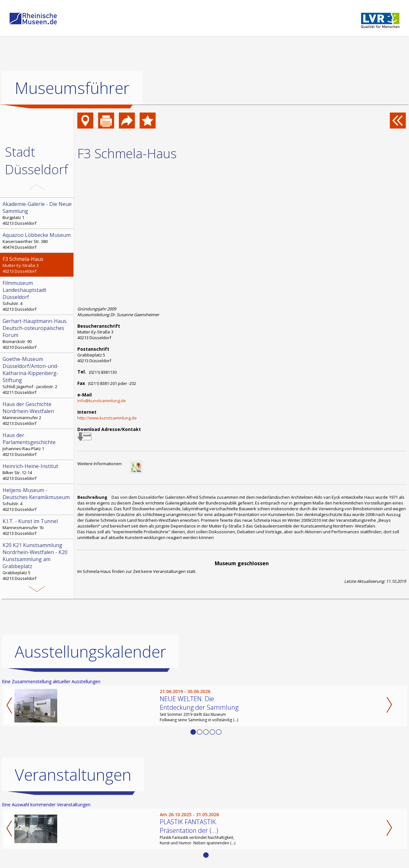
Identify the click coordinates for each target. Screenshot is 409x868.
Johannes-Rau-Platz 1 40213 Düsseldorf (37, 444)
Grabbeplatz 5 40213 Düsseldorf (37, 561)
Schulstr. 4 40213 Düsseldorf (37, 296)
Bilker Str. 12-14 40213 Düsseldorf (37, 472)
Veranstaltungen (73, 775)
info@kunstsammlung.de (102, 401)
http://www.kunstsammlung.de (107, 418)
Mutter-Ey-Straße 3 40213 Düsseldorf (37, 265)
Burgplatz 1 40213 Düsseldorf (37, 213)
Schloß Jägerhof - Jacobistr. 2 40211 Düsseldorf (37, 375)
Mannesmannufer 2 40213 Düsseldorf (37, 413)
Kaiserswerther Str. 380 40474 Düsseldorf (37, 241)
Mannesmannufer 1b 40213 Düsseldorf (37, 527)
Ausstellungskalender (90, 652)
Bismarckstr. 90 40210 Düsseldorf (37, 334)
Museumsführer (72, 88)
